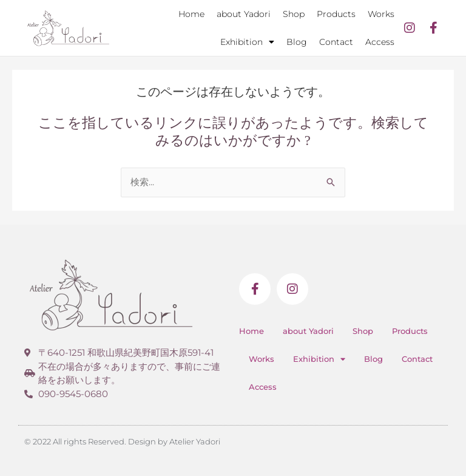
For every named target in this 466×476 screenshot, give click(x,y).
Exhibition (247, 42)
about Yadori (244, 14)
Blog (297, 42)
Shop (294, 14)
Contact (336, 42)
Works (381, 14)
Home (191, 14)
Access (380, 42)
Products (336, 14)
